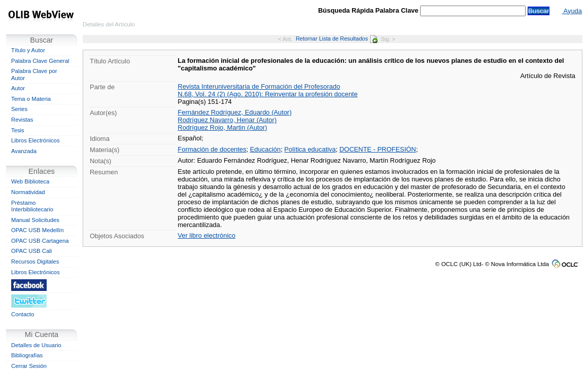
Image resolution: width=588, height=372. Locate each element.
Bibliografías (27, 355)
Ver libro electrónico (206, 235)
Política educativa (310, 149)
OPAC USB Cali (31, 251)
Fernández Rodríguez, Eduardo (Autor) (234, 112)
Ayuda (572, 11)
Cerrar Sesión (29, 366)
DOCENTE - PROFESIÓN (378, 149)
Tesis (18, 130)
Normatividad (28, 192)
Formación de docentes (212, 149)
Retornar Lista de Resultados (337, 39)
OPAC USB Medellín (38, 230)
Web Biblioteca (30, 181)
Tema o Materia (31, 99)
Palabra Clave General (40, 61)
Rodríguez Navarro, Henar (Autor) (227, 120)
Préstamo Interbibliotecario (32, 206)
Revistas (22, 120)
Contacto (23, 314)
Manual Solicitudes (35, 220)
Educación (265, 149)
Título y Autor (28, 50)
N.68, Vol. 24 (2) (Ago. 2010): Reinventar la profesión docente (268, 94)
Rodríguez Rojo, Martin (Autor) (222, 127)
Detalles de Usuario (36, 345)
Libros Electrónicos (36, 140)
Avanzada (24, 151)
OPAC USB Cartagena (40, 241)
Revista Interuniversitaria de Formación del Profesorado (259, 86)
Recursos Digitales (35, 262)
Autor (18, 88)
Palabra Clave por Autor (34, 75)
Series (19, 109)
